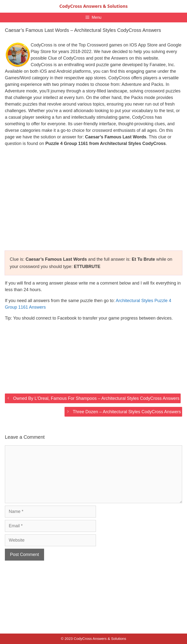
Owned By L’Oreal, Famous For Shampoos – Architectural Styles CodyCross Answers (96, 398)
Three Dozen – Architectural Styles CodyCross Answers (127, 412)
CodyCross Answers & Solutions (93, 6)
